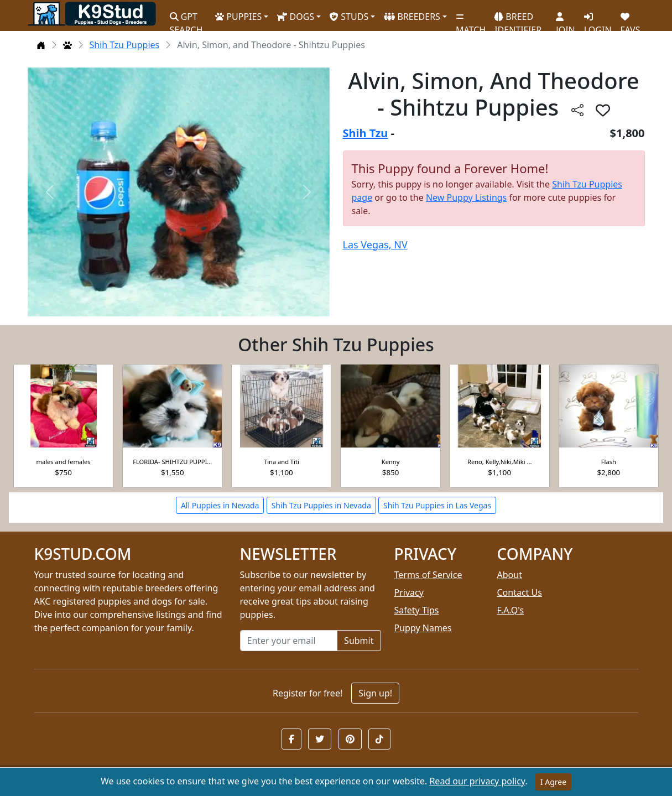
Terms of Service (428, 575)
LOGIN (598, 19)
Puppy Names (423, 628)
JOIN (565, 19)
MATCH (471, 19)
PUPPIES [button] (238, 17)
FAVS (631, 19)
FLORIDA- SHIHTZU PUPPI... (172, 462)
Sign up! (375, 693)
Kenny (391, 462)
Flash (609, 462)
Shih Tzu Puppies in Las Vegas (437, 505)
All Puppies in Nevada (220, 505)
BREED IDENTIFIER (518, 19)
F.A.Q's (511, 610)
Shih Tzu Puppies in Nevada (321, 505)
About (510, 575)
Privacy (409, 592)
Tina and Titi (282, 462)
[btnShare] (577, 110)
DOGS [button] (296, 17)
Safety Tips (417, 610)
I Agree (553, 782)
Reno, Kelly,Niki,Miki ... (499, 462)
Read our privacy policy (477, 781)
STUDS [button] (349, 17)
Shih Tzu (366, 133)
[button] (291, 739)
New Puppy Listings (466, 197)
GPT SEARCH (186, 19)
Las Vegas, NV (375, 244)
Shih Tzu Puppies (125, 45)
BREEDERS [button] (412, 17)
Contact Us (520, 592)
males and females (64, 462)
